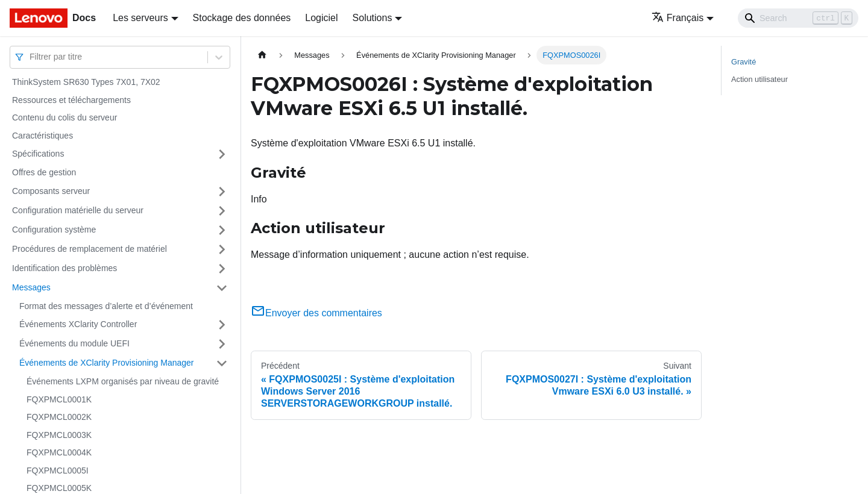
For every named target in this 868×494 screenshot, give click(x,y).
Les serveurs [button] (140, 18)
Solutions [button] (373, 18)
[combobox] (31, 57)
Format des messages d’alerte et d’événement (106, 306)
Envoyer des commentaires (316, 313)
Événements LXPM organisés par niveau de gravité (123, 381)
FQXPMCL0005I (58, 471)
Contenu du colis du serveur (64, 117)
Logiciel (321, 18)
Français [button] (678, 18)
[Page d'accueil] (262, 55)
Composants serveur (51, 191)
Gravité (744, 62)
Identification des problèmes (64, 268)
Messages (31, 287)
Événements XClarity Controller (78, 324)
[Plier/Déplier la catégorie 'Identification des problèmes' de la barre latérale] (222, 269)
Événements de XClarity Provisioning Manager (106, 363)
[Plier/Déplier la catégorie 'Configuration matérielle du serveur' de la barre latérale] (222, 211)
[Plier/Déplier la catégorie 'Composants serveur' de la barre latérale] (222, 192)
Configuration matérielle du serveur (78, 210)
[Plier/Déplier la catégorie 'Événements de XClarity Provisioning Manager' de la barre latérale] (222, 363)
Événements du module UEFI (74, 343)
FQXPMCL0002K (59, 417)
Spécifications (38, 154)
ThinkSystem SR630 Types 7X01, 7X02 (86, 82)
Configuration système (54, 230)
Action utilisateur (759, 79)
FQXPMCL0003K (59, 435)
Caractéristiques (42, 136)
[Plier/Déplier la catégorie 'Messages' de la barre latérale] (222, 288)
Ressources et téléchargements (71, 100)
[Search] (798, 18)
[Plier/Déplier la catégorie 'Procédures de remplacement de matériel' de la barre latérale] (222, 249)
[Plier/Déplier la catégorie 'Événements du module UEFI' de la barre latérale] (222, 344)
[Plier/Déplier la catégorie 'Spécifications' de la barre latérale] (222, 154)
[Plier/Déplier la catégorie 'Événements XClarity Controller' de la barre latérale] (222, 325)
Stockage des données (242, 18)
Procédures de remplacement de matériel (90, 249)
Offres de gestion (44, 172)
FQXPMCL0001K (59, 399)
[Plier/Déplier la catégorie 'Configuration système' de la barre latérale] (222, 230)
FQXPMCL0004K (59, 452)
